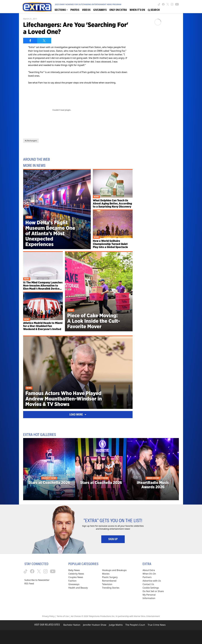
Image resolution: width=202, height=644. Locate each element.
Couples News (76, 577)
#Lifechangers (31, 141)
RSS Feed (29, 584)
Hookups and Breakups (114, 570)
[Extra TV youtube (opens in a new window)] (177, 4)
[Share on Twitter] (44, 41)
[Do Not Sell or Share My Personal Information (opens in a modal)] (155, 595)
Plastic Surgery (110, 577)
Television (107, 584)
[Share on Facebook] (30, 41)
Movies (106, 574)
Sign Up (113, 539)
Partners (147, 577)
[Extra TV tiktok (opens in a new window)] (159, 4)
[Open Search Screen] (154, 10)
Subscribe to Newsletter (37, 580)
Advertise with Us (152, 581)
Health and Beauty (78, 588)
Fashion (72, 581)
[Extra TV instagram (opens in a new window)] (172, 4)
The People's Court (135, 625)
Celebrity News (76, 574)
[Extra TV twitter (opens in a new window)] (168, 4)
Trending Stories (111, 588)
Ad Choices (76, 616)
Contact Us (148, 584)
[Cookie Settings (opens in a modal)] (151, 588)
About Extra (149, 570)
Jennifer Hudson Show (95, 625)
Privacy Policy (48, 616)
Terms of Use (63, 616)
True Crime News (157, 625)
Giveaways (74, 584)
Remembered (109, 581)
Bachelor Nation (72, 625)
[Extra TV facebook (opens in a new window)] (163, 4)
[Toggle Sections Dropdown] (61, 10)
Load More (78, 414)
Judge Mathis (116, 625)
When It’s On (149, 574)
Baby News (74, 570)
